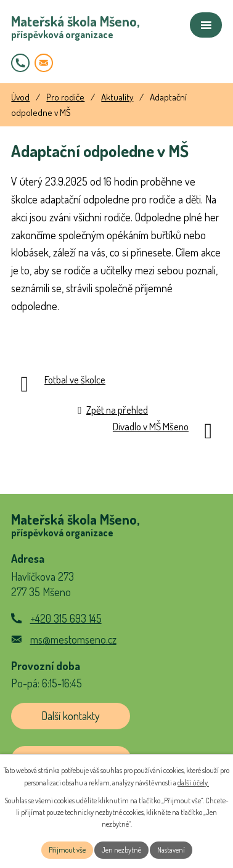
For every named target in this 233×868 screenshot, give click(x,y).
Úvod (20, 97)
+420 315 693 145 (66, 618)
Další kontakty (71, 716)
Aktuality (117, 97)
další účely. (193, 783)
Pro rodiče (65, 97)
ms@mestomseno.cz (73, 639)
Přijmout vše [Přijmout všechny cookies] (67, 850)
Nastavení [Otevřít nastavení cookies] (171, 850)
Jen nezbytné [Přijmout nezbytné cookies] (121, 850)
